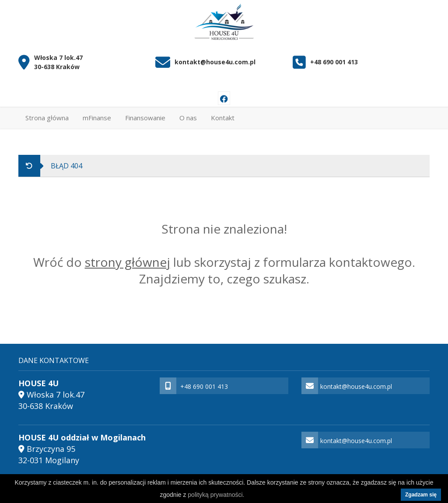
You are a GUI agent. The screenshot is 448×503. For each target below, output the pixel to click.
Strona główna (47, 118)
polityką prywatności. (216, 495)
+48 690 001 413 (334, 62)
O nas (188, 118)
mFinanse (97, 118)
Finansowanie (145, 118)
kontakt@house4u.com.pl (215, 62)
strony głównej (128, 262)
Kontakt (223, 118)
